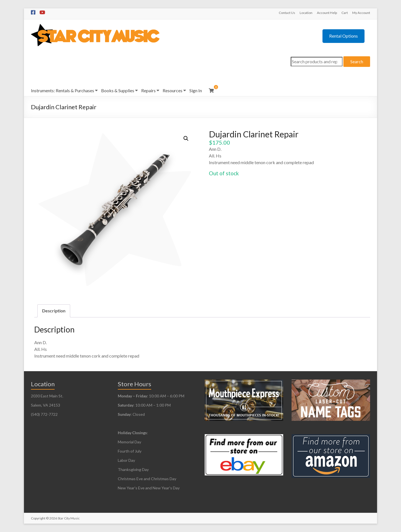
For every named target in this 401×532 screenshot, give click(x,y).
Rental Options (343, 36)
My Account (361, 13)
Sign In (196, 90)
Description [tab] (54, 311)
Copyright (38, 518)
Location (306, 13)
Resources (173, 90)
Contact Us (287, 13)
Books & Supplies (118, 90)
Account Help (327, 13)
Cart (345, 13)
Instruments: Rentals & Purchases (63, 90)
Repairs (148, 90)
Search (357, 61)
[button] (186, 139)
